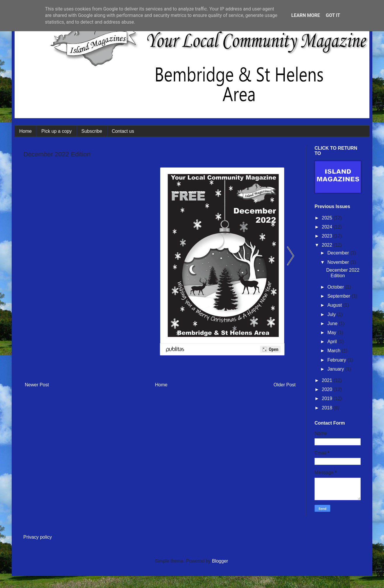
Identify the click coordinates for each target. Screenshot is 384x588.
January (336, 369)
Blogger (220, 561)
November (339, 262)
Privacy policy (38, 537)
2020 (328, 389)
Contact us (123, 131)
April (333, 342)
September (340, 296)
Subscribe (92, 131)
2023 (328, 236)
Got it (333, 15)
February (337, 360)
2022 (328, 245)
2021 (328, 380)
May (332, 333)
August (335, 305)
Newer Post (37, 385)
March (335, 351)
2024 (328, 227)
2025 (328, 218)
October (336, 287)
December (339, 253)
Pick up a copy (57, 131)
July (332, 314)
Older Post (284, 385)
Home (26, 131)
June (333, 323)
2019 (328, 398)
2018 (328, 408)
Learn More (306, 15)
